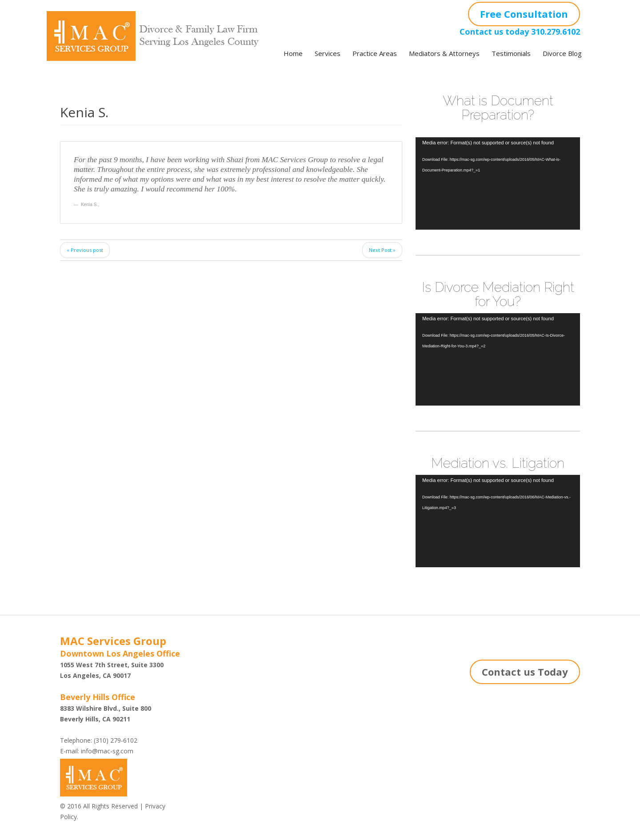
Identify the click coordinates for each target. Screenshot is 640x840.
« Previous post (85, 250)
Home (293, 53)
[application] (498, 183)
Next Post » (382, 250)
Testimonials (511, 53)
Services (328, 53)
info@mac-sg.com (107, 751)
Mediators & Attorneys (444, 53)
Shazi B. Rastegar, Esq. (234, 678)
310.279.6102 (556, 32)
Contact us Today (525, 672)
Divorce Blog (562, 53)
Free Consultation (524, 14)
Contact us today (494, 32)
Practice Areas (375, 53)
